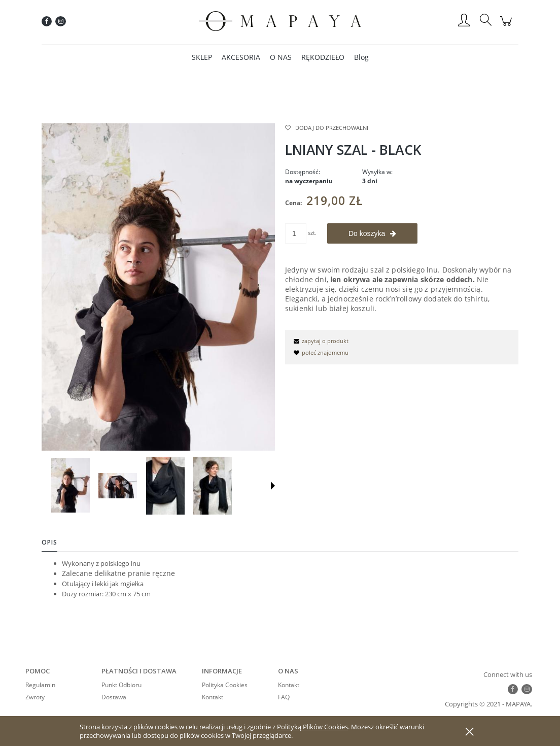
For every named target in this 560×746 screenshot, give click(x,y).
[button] (273, 486)
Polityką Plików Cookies (312, 727)
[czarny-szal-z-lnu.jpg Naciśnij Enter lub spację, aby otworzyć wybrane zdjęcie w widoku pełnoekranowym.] (158, 287)
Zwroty (35, 697)
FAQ (284, 697)
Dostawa (114, 697)
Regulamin (40, 685)
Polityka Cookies (225, 685)
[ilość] (296, 233)
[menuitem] (202, 57)
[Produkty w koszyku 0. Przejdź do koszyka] (508, 27)
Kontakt (213, 697)
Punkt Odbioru (121, 685)
